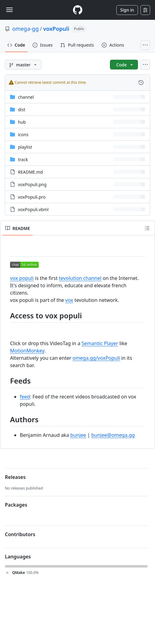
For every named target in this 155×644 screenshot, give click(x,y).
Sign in (127, 10)
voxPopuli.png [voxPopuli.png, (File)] (32, 184)
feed (25, 397)
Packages (16, 505)
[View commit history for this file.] (141, 83)
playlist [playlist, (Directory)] (25, 147)
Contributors (20, 534)
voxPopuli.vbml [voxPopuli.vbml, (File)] (33, 209)
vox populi (22, 278)
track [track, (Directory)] (23, 159)
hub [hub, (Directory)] (22, 122)
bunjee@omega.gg (113, 435)
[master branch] (23, 65)
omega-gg (25, 29)
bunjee (78, 435)
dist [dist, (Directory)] (22, 110)
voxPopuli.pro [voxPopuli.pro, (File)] (32, 197)
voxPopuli (56, 29)
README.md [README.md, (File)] (30, 172)
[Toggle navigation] (9, 10)
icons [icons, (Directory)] (23, 134)
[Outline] (147, 228)
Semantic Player (100, 343)
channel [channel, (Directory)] (26, 97)
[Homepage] (78, 10)
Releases (15, 477)
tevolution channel (80, 278)
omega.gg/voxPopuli (96, 358)
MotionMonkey (27, 351)
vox (69, 300)
